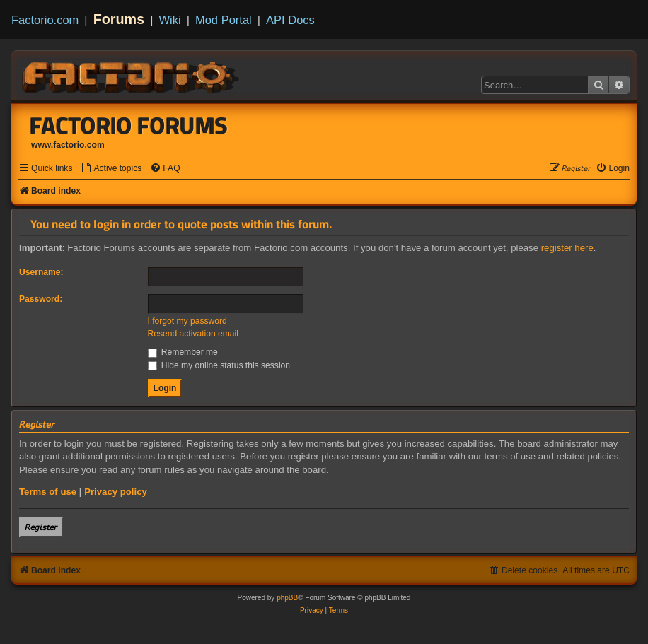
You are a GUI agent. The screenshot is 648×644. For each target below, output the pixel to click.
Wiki (170, 20)
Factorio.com (45, 20)
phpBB (287, 598)
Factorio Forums (129, 125)
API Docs (290, 20)
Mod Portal (224, 20)
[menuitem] (111, 169)
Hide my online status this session (219, 365)
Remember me (183, 352)
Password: (41, 299)
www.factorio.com (68, 145)
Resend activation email (193, 334)
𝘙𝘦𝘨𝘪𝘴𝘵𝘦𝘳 (41, 527)
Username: (41, 272)
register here (567, 248)
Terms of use (48, 492)
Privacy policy (116, 492)
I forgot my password (187, 321)
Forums (119, 19)
